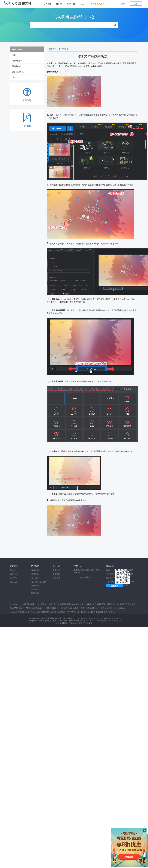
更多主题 (14, 582)
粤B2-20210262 (96, 621)
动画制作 (61, 612)
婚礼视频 (14, 574)
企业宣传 (14, 578)
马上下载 (84, 577)
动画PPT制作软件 (17, 608)
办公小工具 (35, 612)
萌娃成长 (14, 570)
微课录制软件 (107, 608)
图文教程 (17, 49)
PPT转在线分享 (73, 612)
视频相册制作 (102, 612)
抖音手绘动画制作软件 (90, 608)
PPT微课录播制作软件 (30, 604)
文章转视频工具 (99, 604)
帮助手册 (56, 578)
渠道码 (112, 612)
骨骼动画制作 (119, 608)
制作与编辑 (17, 61)
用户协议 (35, 589)
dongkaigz (124, 578)
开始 (14, 55)
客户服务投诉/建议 (39, 582)
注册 (136, 4)
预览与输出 (17, 66)
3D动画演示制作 (88, 612)
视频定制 (115, 586)
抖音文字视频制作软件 (69, 608)
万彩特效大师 (47, 604)
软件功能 (47, 4)
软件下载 (71, 4)
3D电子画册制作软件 (35, 608)
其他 (14, 77)
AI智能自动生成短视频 (82, 604)
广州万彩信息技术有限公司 (51, 621)
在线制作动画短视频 (62, 604)
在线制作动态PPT (49, 612)
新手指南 (56, 574)
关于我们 (35, 578)
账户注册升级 (18, 72)
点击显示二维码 (126, 570)
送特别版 (35, 574)
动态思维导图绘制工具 (20, 612)
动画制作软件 (113, 604)
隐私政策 (35, 593)
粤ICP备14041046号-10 (112, 621)
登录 (123, 4)
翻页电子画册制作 (128, 604)
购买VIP (59, 4)
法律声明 (35, 585)
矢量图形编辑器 (52, 608)
